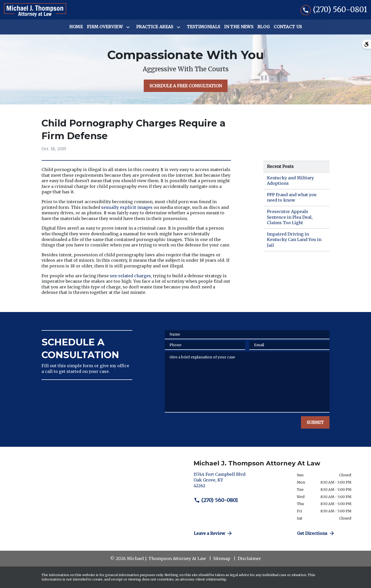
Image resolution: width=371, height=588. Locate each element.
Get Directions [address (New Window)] (316, 533)
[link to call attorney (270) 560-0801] (334, 10)
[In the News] (239, 27)
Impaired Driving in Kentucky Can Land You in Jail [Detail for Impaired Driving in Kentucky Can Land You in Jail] (294, 240)
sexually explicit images (127, 207)
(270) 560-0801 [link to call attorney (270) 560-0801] (216, 500)
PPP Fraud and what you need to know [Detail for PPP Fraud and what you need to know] (292, 197)
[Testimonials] (204, 27)
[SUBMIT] (315, 422)
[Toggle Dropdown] (129, 27)
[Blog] (263, 27)
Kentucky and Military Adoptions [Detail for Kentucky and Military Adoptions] (290, 181)
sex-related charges (130, 276)
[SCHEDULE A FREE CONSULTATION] (186, 86)
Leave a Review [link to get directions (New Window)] (213, 533)
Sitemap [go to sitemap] (222, 558)
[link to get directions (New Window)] (241, 482)
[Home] (76, 27)
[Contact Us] (288, 27)
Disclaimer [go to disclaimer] (249, 558)
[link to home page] (35, 10)
